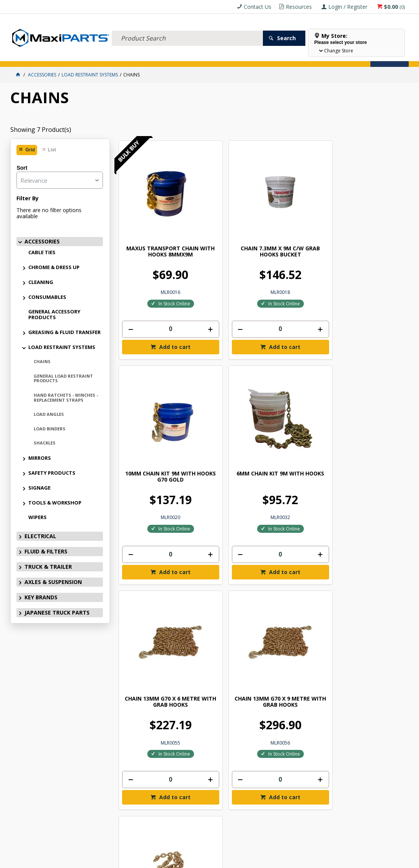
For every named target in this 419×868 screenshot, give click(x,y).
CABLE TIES (42, 252)
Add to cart (156, 306)
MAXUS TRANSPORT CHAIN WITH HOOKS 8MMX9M (152, 214)
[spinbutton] (152, 289)
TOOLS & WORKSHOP (55, 503)
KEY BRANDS (223, 56)
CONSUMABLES (47, 297)
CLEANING (41, 282)
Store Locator (287, 56)
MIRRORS (40, 458)
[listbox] (60, 180)
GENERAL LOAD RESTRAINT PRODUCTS (63, 378)
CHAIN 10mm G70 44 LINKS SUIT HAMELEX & (299, 403)
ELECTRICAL (61, 56)
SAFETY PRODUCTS (52, 473)
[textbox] (187, 29)
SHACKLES (45, 443)
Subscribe (384, 652)
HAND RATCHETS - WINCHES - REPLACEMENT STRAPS (66, 397)
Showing (41, 130)
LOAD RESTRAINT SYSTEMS (62, 347)
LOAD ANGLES (49, 414)
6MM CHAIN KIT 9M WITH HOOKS (372, 211)
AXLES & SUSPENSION (182, 56)
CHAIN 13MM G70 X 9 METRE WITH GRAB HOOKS (226, 403)
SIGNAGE (39, 488)
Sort (22, 168)
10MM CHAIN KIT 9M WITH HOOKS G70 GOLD (299, 214)
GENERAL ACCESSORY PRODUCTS (54, 314)
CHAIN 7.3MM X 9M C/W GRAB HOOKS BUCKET (225, 214)
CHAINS (42, 361)
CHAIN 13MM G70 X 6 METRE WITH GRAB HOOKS (152, 403)
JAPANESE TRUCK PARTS (57, 612)
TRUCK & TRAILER (137, 56)
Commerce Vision (252, 859)
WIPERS (37, 517)
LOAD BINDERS (50, 429)
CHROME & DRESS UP (54, 267)
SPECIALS (252, 56)
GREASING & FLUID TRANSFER (64, 332)
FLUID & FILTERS (96, 56)
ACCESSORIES (28, 56)
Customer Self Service (197, 859)
